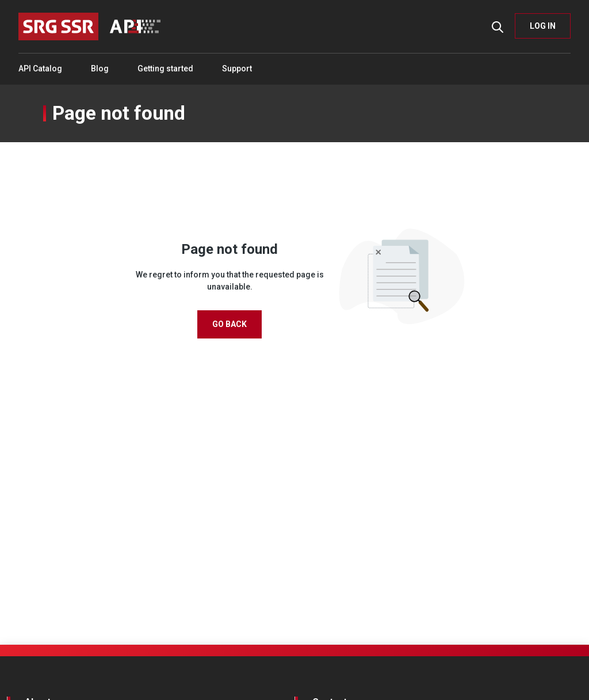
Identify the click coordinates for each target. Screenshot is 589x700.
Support (237, 69)
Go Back (230, 324)
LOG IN (543, 26)
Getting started (165, 69)
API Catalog (40, 69)
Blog (100, 69)
